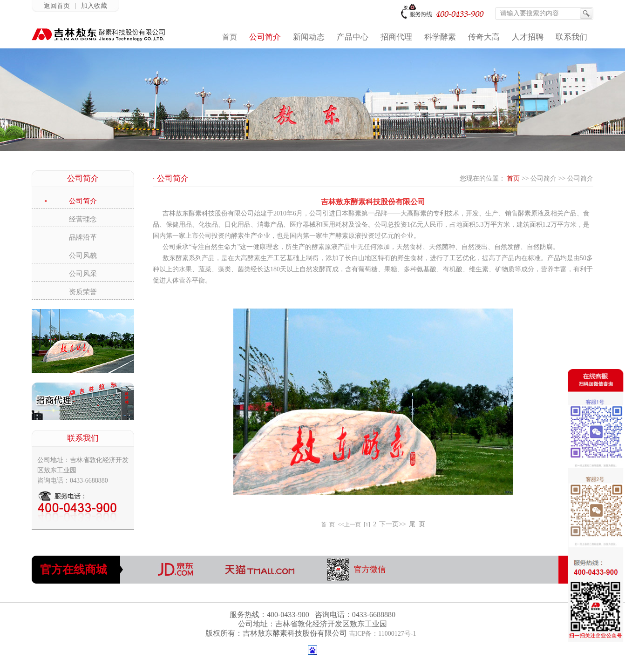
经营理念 (83, 219)
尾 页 (417, 524)
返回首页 (57, 6)
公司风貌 (83, 255)
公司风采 (83, 274)
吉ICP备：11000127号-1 (383, 634)
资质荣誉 (83, 292)
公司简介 (83, 201)
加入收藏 (94, 6)
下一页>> (393, 524)
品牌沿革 (83, 237)
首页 (513, 178)
